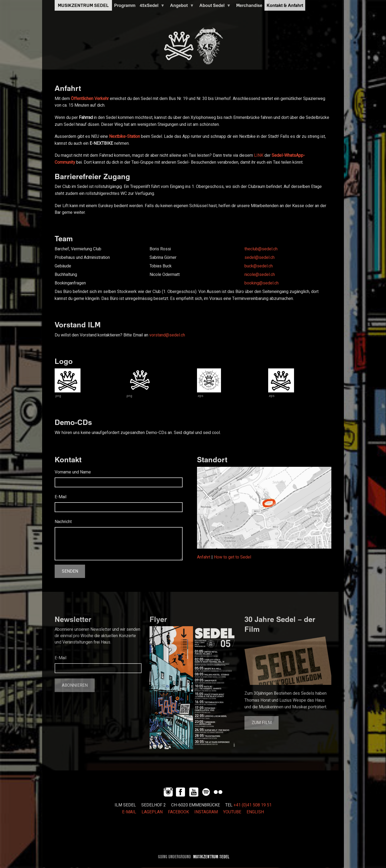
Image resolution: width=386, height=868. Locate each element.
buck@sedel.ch (259, 266)
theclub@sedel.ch (261, 249)
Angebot (181, 7)
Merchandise (249, 5)
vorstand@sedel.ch (167, 335)
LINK (259, 155)
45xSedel (151, 7)
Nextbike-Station (124, 136)
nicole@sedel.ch (260, 275)
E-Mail (61, 497)
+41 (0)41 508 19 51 (253, 805)
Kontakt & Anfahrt (285, 5)
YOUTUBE (232, 812)
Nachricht (63, 522)
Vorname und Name (73, 472)
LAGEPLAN (152, 812)
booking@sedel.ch (262, 283)
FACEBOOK (178, 812)
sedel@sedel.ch (260, 258)
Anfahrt (204, 557)
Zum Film (262, 723)
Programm (125, 5)
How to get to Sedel (232, 557)
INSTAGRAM (206, 812)
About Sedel (214, 7)
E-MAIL (129, 812)
